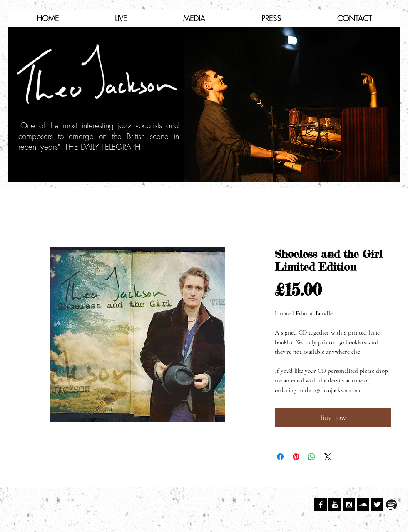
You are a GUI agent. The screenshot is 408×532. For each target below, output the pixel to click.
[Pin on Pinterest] (296, 457)
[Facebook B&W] (321, 505)
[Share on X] (328, 457)
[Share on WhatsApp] (312, 457)
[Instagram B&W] (349, 505)
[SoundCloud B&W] (363, 505)
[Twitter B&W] (377, 505)
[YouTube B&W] (335, 505)
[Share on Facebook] (280, 457)
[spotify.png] (391, 505)
